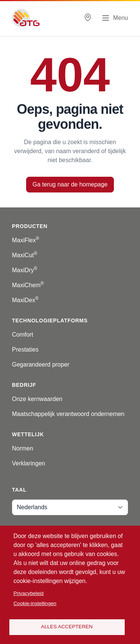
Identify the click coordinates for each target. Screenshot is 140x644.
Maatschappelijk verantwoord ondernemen (68, 414)
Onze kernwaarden (37, 399)
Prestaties (25, 350)
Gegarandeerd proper (41, 364)
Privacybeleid (29, 593)
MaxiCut (25, 255)
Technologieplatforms (50, 321)
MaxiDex (25, 300)
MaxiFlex (26, 240)
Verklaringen (29, 463)
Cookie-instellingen (35, 603)
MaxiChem (28, 285)
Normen (23, 448)
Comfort (23, 335)
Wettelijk (28, 434)
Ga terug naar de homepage (70, 184)
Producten (30, 226)
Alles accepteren (67, 627)
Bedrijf (24, 385)
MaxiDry (25, 270)
